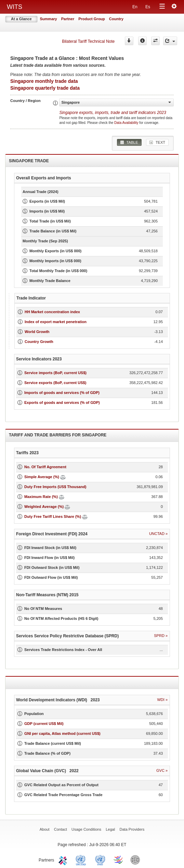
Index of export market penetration (56, 322)
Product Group (92, 19)
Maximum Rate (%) (41, 497)
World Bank (137, 859)
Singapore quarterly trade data (45, 88)
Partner (68, 19)
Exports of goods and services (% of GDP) (62, 403)
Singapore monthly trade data (44, 81)
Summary (49, 19)
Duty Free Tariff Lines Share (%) (53, 516)
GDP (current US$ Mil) (44, 724)
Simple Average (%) (42, 477)
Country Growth (39, 342)
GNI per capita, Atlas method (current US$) (62, 733)
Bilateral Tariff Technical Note (88, 41)
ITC (64, 859)
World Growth (37, 332)
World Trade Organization (119, 859)
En (135, 7)
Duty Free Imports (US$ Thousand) (55, 487)
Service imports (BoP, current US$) (55, 373)
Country (116, 19)
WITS (15, 7)
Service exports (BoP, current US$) (55, 383)
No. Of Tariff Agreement (45, 467)
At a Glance (21, 19)
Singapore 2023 (113, 113)
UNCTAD (82, 859)
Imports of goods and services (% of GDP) (62, 393)
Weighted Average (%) (44, 507)
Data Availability (127, 123)
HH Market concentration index (52, 312)
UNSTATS (100, 859)
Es (148, 7)
